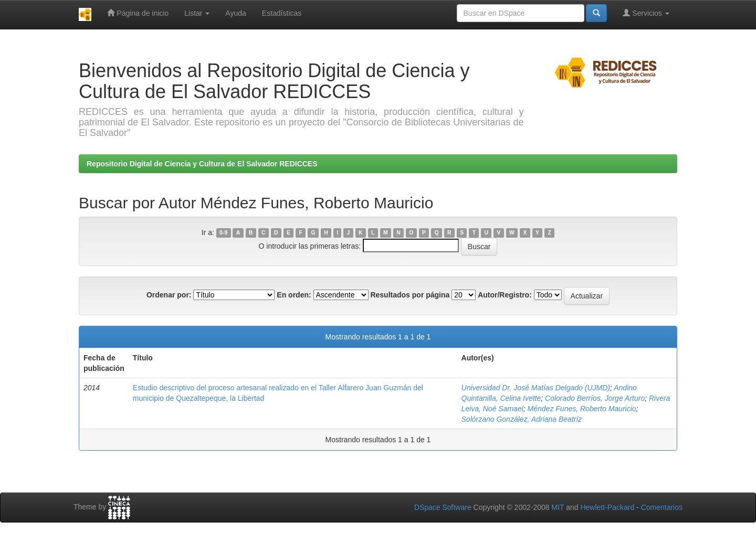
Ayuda (235, 13)
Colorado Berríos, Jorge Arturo (595, 398)
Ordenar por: (169, 295)
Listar (197, 13)
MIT (558, 507)
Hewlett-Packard (607, 507)
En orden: (294, 295)
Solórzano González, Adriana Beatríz (522, 419)
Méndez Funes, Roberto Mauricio (582, 409)
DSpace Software (443, 507)
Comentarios (662, 507)
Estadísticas (282, 13)
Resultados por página (410, 295)
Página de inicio (138, 13)
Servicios (646, 13)
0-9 (223, 233)
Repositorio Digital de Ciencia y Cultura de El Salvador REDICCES (202, 164)
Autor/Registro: (505, 295)
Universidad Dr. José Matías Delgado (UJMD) (536, 388)
